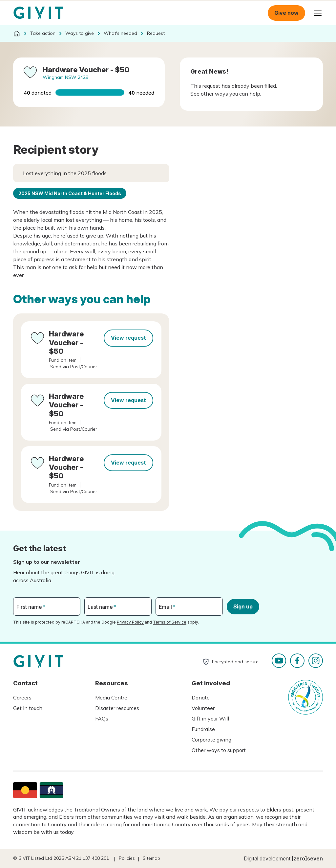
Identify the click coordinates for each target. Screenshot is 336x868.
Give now (286, 13)
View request (128, 338)
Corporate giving (211, 740)
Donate (201, 697)
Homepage (38, 13)
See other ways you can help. (226, 94)
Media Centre (111, 697)
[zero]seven (307, 858)
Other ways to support (219, 750)
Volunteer (203, 708)
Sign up (243, 606)
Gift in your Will (210, 719)
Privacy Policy (130, 622)
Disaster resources (117, 708)
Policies (127, 858)
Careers (22, 697)
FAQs (102, 719)
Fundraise (203, 729)
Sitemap (151, 858)
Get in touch (28, 708)
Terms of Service (170, 622)
